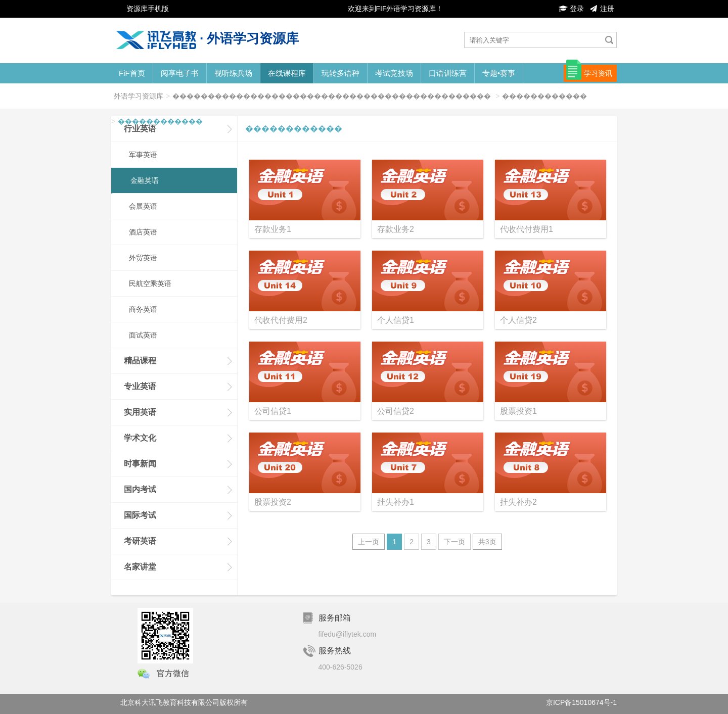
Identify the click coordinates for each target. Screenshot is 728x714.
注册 (602, 9)
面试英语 (143, 335)
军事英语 (143, 155)
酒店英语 (143, 232)
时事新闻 (140, 464)
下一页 (454, 542)
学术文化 (140, 438)
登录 (571, 9)
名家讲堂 (140, 567)
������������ (544, 96)
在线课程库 (287, 73)
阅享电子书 (180, 73)
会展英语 (143, 206)
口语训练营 (448, 73)
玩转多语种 (340, 73)
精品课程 (140, 361)
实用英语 (140, 412)
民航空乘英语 (150, 283)
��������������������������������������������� (332, 96)
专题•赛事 (499, 73)
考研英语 (140, 541)
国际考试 (140, 515)
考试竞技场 (394, 73)
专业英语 (140, 386)
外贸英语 (143, 258)
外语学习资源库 (139, 96)
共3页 (487, 542)
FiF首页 (132, 73)
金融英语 (145, 180)
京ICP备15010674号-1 (581, 702)
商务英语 (143, 309)
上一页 (369, 542)
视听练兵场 (233, 73)
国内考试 (140, 489)
